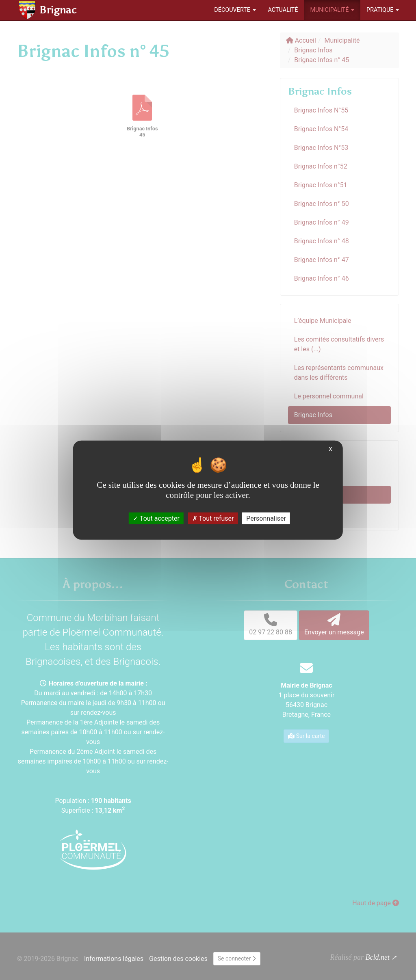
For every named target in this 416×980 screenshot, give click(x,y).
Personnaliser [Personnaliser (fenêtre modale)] (266, 518)
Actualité (283, 10)
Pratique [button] (383, 10)
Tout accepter (156, 518)
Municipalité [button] (332, 10)
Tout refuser (213, 518)
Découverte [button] (235, 10)
